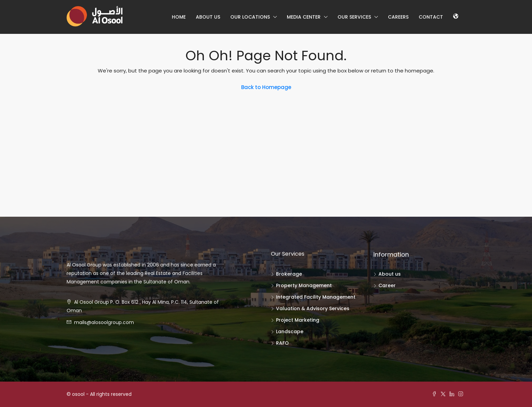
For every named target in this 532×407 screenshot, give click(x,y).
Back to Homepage (266, 87)
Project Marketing (298, 320)
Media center (304, 17)
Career (387, 285)
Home (179, 17)
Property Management (304, 285)
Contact (431, 17)
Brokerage (289, 274)
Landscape (290, 331)
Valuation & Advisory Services (313, 308)
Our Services (354, 17)
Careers (398, 17)
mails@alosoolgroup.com (104, 322)
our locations (250, 17)
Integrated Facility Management (316, 297)
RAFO (282, 343)
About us (208, 17)
